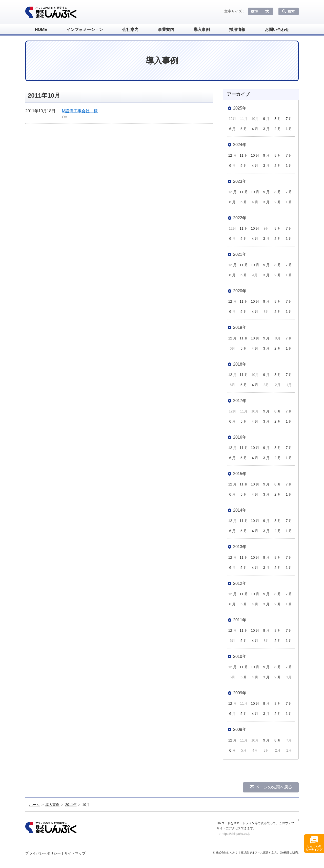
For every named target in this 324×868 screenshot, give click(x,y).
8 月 (278, 119)
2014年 (240, 510)
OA (65, 117)
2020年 (240, 291)
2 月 (278, 129)
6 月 (232, 129)
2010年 (240, 656)
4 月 (255, 129)
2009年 (240, 693)
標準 (254, 11)
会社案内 (130, 30)
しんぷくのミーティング (314, 848)
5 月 (244, 129)
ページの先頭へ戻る (274, 787)
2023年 (240, 181)
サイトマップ (75, 853)
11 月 (244, 155)
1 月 (289, 129)
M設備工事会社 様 (80, 111)
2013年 (240, 547)
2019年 (240, 327)
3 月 (266, 129)
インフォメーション (85, 30)
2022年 (240, 218)
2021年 (240, 254)
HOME (41, 30)
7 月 (289, 119)
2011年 (240, 620)
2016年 (240, 437)
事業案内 (166, 30)
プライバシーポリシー (43, 853)
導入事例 (202, 30)
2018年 (240, 364)
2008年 (240, 729)
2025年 (240, 108)
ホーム (34, 805)
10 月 (255, 155)
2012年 (240, 583)
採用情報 (237, 30)
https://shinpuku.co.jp (236, 834)
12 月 (232, 155)
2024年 (240, 145)
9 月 (266, 119)
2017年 (240, 401)
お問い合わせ (277, 30)
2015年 (240, 474)
